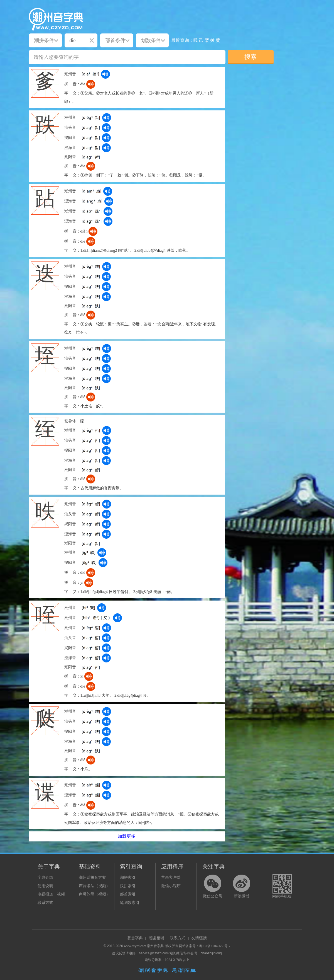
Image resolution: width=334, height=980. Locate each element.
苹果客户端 (171, 878)
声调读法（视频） (94, 886)
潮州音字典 (155, 946)
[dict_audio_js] (105, 74)
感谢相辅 (156, 938)
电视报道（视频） (53, 894)
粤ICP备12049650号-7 (215, 946)
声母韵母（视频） (94, 894)
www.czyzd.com (135, 946)
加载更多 (127, 836)
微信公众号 (213, 896)
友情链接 (199, 938)
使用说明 (45, 886)
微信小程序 (171, 886)
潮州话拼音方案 (92, 878)
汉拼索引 (128, 886)
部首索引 (128, 894)
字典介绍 (45, 878)
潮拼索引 (128, 878)
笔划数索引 (130, 903)
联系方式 (45, 903)
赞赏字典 (135, 938)
